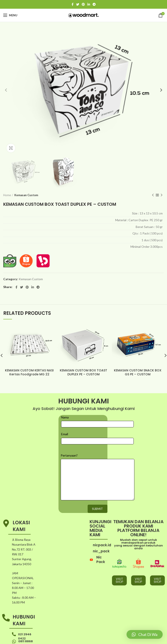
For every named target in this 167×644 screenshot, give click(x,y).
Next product (162, 195)
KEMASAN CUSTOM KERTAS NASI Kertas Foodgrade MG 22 (29, 372)
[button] (145, 634)
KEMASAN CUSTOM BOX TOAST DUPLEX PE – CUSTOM (83, 372)
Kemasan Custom (26, 195)
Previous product (153, 195)
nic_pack (101, 541)
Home (7, 195)
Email (65, 424)
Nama (65, 407)
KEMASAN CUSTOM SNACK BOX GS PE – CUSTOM (138, 372)
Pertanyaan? (69, 445)
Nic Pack (101, 550)
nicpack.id (102, 535)
